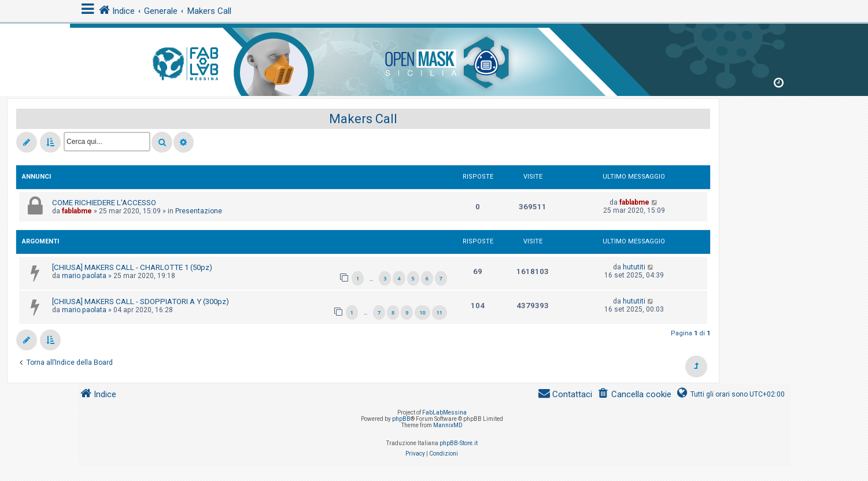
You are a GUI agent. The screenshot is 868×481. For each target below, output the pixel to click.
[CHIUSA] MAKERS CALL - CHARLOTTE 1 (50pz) (132, 267)
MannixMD (448, 425)
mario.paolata (84, 276)
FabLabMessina (444, 412)
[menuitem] (634, 395)
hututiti (634, 267)
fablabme (77, 211)
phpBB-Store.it (459, 443)
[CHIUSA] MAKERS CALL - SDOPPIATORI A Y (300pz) (141, 301)
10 (422, 312)
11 (439, 312)
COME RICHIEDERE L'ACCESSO (104, 203)
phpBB (401, 419)
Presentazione (199, 211)
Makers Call (363, 119)
